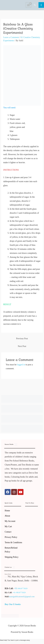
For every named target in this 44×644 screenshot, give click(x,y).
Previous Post (22, 339)
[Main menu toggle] (41, 5)
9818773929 (23, 588)
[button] (35, 5)
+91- (16, 588)
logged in (21, 365)
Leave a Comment (11, 37)
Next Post (22, 346)
